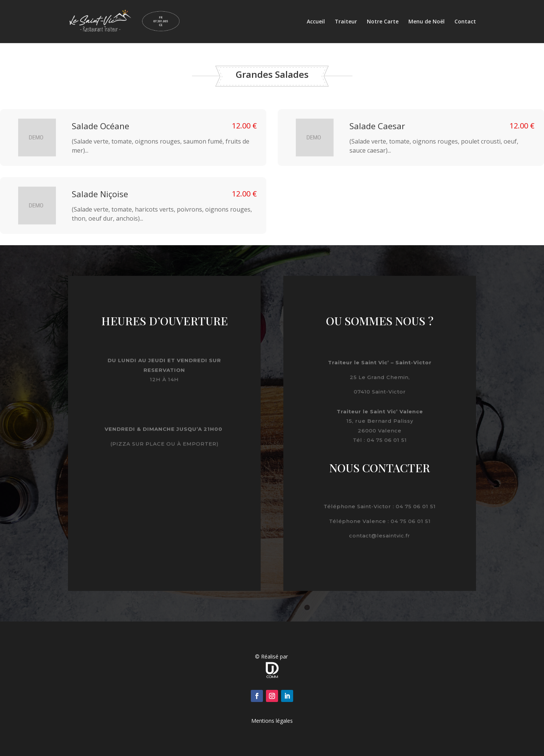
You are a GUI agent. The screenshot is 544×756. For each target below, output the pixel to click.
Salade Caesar (377, 126)
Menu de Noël (427, 22)
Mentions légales (272, 721)
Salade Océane (100, 126)
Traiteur (346, 22)
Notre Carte (383, 22)
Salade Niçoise (100, 194)
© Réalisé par (272, 656)
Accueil (316, 22)
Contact (465, 22)
